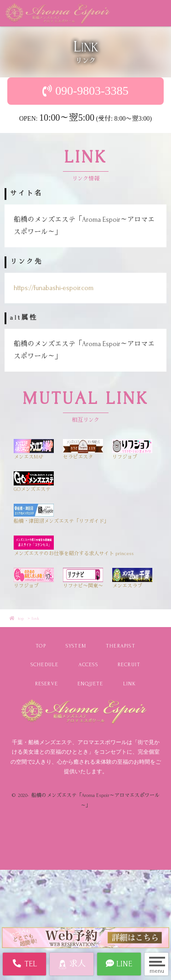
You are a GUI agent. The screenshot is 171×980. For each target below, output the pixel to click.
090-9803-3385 (92, 91)
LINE (119, 964)
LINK (130, 684)
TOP (41, 646)
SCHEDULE (45, 665)
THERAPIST (121, 646)
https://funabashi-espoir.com (54, 288)
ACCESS (88, 665)
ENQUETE (90, 684)
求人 (72, 964)
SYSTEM (76, 646)
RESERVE (47, 684)
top (21, 618)
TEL (24, 964)
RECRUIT (129, 665)
